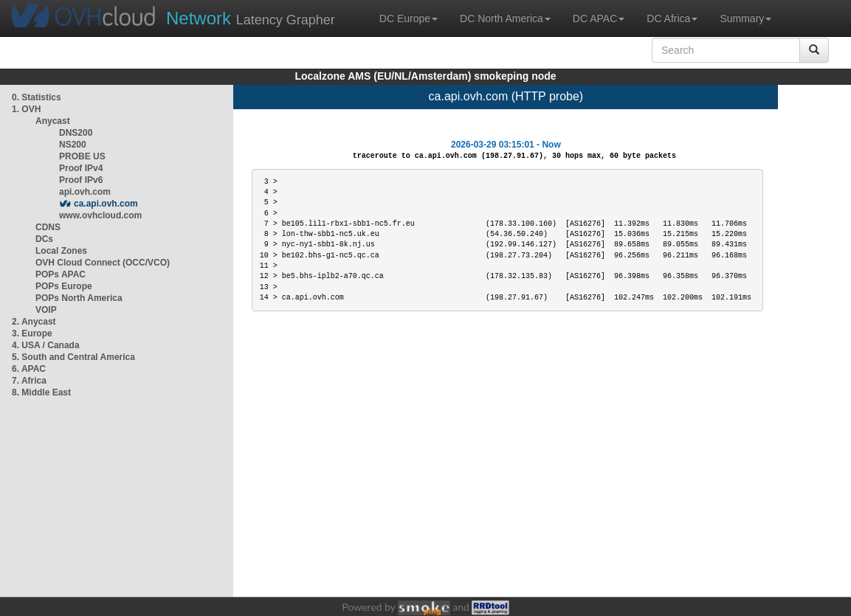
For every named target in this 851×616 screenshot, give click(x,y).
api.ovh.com (85, 192)
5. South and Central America (73, 357)
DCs (44, 239)
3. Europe (32, 333)
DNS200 (76, 133)
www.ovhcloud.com (100, 215)
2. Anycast (34, 322)
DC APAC (599, 18)
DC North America (505, 18)
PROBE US (82, 156)
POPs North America (79, 298)
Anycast (53, 121)
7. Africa (29, 381)
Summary (745, 18)
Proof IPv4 (81, 168)
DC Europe (409, 18)
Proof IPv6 (81, 180)
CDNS (48, 227)
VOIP (46, 310)
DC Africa (672, 18)
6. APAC (29, 369)
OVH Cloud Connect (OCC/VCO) (103, 263)
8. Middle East (41, 392)
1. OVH (26, 109)
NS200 (73, 145)
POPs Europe (64, 286)
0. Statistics (37, 97)
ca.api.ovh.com (106, 204)
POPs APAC (61, 274)
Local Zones (61, 251)
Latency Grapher (251, 18)
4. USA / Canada (46, 345)
